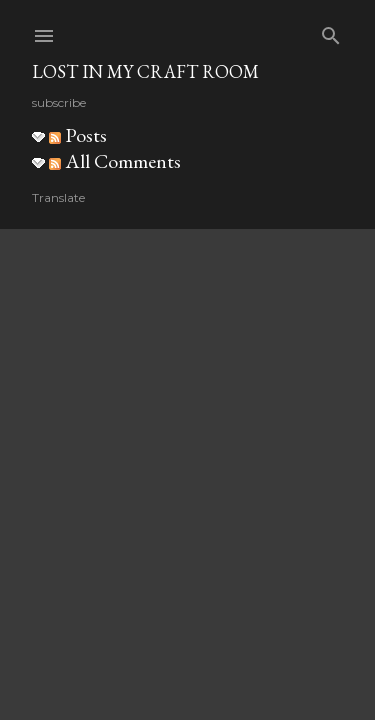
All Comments (115, 161)
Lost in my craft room (145, 71)
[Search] (331, 31)
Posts (78, 135)
